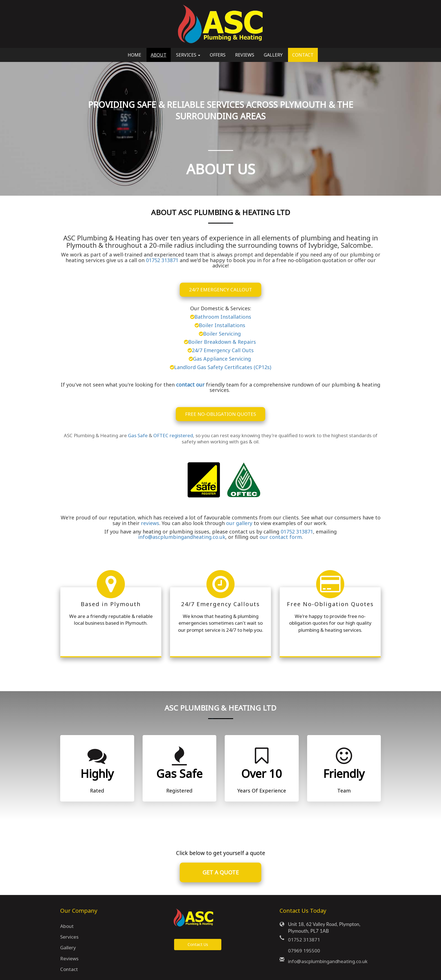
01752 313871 (162, 260)
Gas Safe (138, 435)
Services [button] (188, 55)
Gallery (273, 55)
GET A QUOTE (221, 872)
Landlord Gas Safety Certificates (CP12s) (223, 367)
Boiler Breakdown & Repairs (223, 342)
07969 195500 (304, 951)
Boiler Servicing (223, 334)
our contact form (281, 537)
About (159, 55)
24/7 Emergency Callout (220, 290)
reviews (150, 523)
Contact (303, 55)
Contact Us (198, 944)
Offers (218, 55)
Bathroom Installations (223, 317)
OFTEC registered (173, 435)
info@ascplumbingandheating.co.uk (182, 537)
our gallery (239, 523)
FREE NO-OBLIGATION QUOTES (220, 414)
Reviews (245, 55)
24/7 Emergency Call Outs (223, 350)
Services (69, 937)
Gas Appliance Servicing (223, 359)
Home (134, 55)
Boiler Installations (223, 325)
